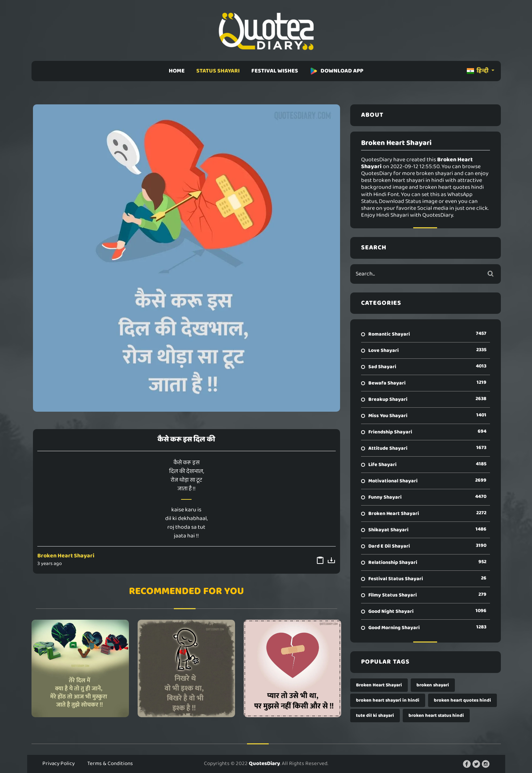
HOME (177, 71)
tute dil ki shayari (375, 716)
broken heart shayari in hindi (388, 700)
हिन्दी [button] (478, 71)
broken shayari (433, 685)
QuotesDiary (264, 764)
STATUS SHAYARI (218, 71)
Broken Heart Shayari (66, 556)
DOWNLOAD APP (336, 71)
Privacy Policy (58, 764)
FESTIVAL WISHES (275, 71)
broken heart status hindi (436, 716)
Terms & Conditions (110, 764)
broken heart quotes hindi (462, 700)
